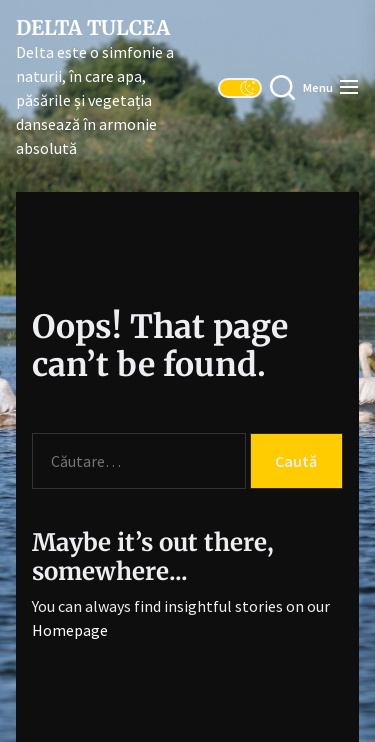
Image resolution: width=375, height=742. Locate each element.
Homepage (70, 630)
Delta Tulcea (93, 28)
